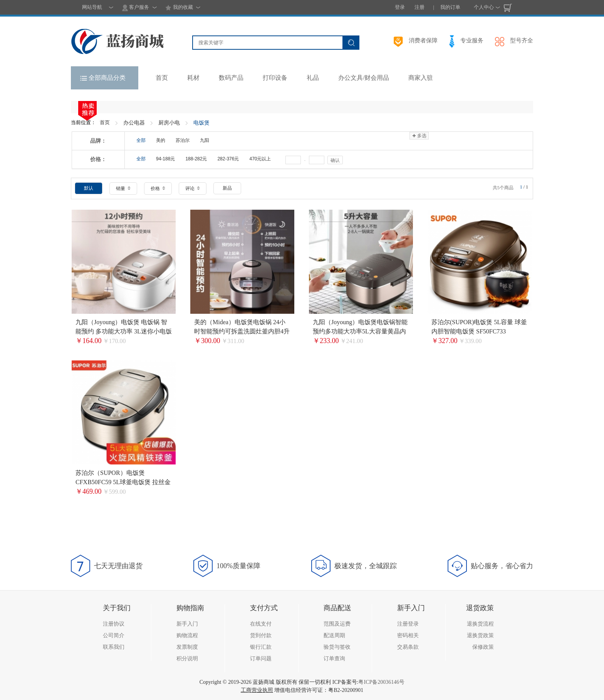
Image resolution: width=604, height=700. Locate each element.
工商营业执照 (257, 690)
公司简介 (114, 635)
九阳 (205, 140)
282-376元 (228, 159)
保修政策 (483, 647)
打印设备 (275, 78)
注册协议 (114, 624)
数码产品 (231, 78)
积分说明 (187, 659)
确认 (335, 160)
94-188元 (165, 159)
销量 (123, 188)
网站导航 (92, 7)
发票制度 (187, 647)
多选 (419, 136)
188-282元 (196, 159)
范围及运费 (337, 624)
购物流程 (187, 635)
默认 (89, 188)
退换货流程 (480, 624)
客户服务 (136, 8)
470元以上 (260, 159)
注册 (419, 7)
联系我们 (114, 647)
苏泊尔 (183, 140)
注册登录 (408, 624)
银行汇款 (261, 647)
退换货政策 (480, 635)
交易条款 (408, 647)
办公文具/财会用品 (364, 78)
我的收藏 (179, 8)
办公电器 (134, 123)
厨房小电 (169, 123)
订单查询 (334, 659)
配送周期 (334, 635)
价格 (158, 188)
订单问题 (261, 659)
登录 (400, 7)
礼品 (313, 78)
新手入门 (187, 624)
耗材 (193, 78)
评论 (193, 188)
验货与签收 (337, 647)
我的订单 (450, 7)
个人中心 (484, 7)
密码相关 (408, 635)
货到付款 (261, 635)
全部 (141, 140)
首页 (105, 122)
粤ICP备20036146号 (381, 682)
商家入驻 (421, 78)
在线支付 (261, 624)
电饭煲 (201, 123)
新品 (227, 188)
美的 (161, 140)
